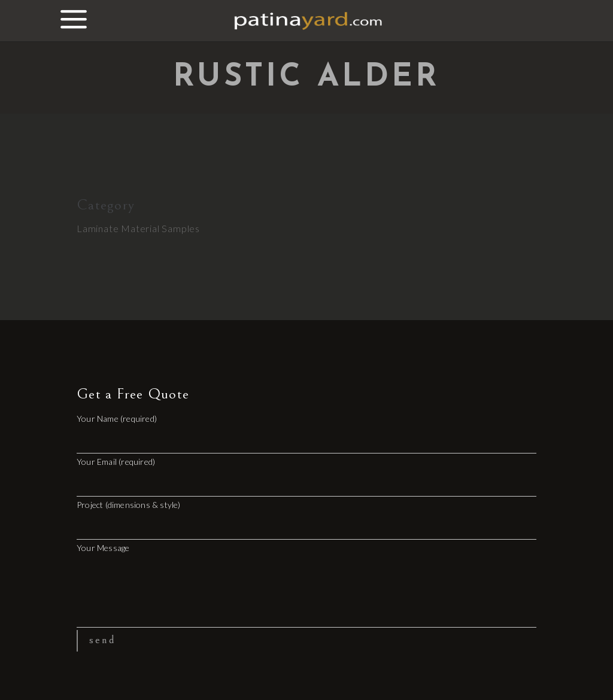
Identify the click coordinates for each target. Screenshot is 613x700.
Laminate (98, 228)
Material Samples (160, 228)
